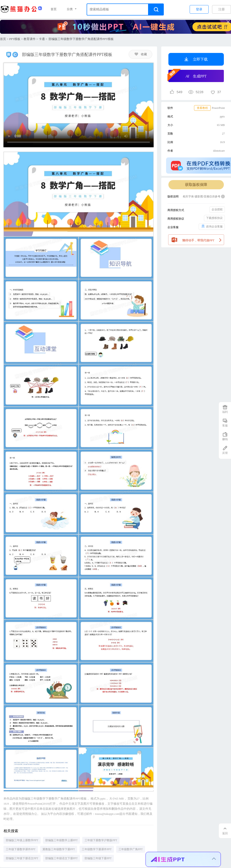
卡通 (42, 39)
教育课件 (30, 39)
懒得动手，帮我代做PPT (196, 239)
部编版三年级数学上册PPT (62, 840)
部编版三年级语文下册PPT (62, 858)
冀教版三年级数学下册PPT (59, 849)
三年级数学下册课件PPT (97, 849)
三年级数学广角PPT (131, 849)
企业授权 (217, 209)
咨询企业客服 (212, 226)
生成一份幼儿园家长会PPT (171, 832)
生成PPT (187, 75)
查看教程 (202, 108)
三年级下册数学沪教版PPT (101, 840)
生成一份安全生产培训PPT (171, 855)
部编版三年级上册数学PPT (22, 840)
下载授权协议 (214, 218)
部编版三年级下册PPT (98, 858)
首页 (54, 9)
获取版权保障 (196, 185)
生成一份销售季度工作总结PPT (174, 844)
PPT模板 (15, 39)
